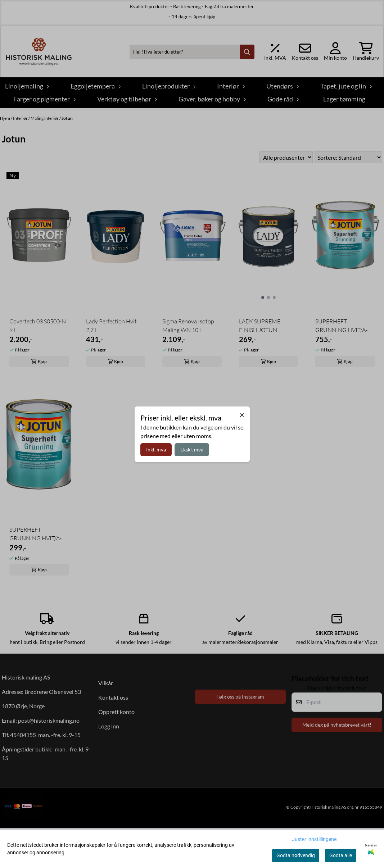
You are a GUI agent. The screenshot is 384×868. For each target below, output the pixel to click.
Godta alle (341, 855)
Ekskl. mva (192, 449)
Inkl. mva (156, 449)
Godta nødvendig (296, 855)
